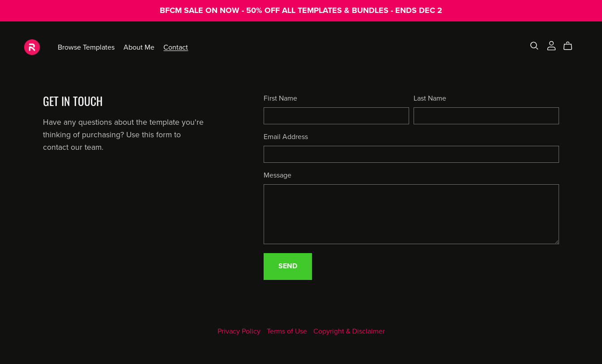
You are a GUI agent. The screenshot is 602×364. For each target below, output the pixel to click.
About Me (139, 47)
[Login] (551, 45)
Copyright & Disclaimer (349, 331)
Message (278, 175)
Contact (176, 47)
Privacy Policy (240, 331)
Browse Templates (86, 47)
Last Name (430, 98)
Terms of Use (288, 331)
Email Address (286, 137)
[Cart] (571, 46)
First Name (280, 98)
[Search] (534, 46)
